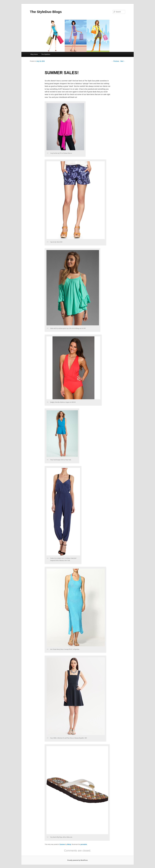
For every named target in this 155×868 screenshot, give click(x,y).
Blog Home (34, 54)
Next (123, 61)
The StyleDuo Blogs (46, 12)
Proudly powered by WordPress (77, 860)
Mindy (69, 844)
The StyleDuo (46, 54)
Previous (115, 61)
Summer (62, 844)
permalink (84, 844)
